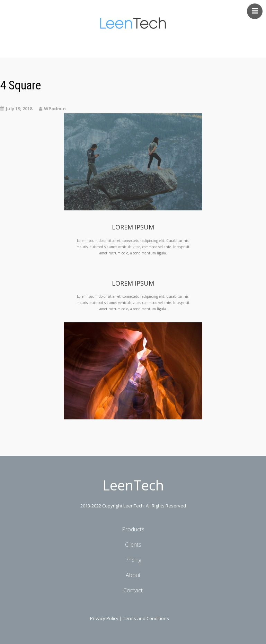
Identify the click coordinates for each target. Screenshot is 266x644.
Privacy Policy (104, 618)
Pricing (133, 560)
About (133, 575)
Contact (133, 590)
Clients (133, 545)
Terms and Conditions (146, 618)
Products (133, 529)
